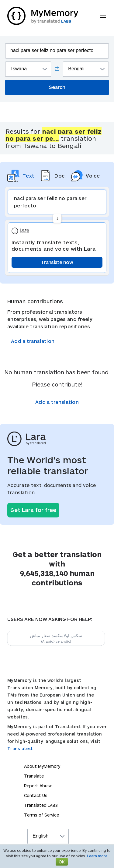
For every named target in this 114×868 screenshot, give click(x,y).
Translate (34, 776)
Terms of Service (41, 815)
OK (62, 862)
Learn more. (98, 856)
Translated (41, 805)
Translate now (57, 262)
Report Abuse (38, 786)
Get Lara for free (33, 510)
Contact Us (36, 795)
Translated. (20, 748)
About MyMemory (42, 766)
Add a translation (33, 341)
